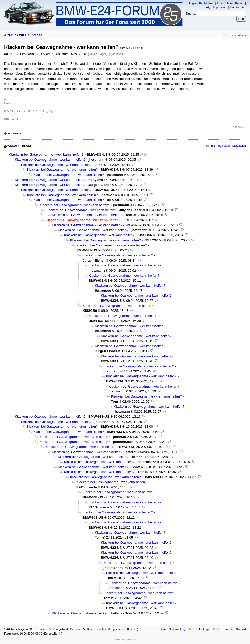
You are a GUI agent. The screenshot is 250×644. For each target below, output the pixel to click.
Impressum (220, 7)
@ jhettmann (116, 54)
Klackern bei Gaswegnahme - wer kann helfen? (46, 154)
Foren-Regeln (235, 3)
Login (192, 3)
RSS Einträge (201, 629)
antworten (15, 133)
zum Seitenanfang (174, 629)
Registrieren (207, 3)
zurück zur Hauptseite (25, 35)
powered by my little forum (125, 640)
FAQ (207, 7)
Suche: (191, 13)
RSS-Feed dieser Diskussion (228, 146)
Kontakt (241, 629)
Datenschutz (238, 7)
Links (221, 3)
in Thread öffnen (236, 35)
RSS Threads (225, 629)
